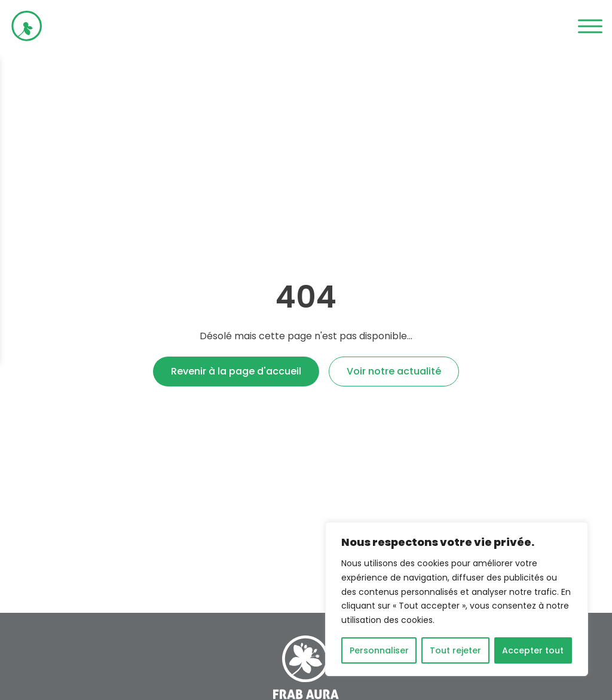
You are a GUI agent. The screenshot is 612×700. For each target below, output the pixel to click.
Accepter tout (533, 650)
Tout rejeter (455, 650)
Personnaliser (379, 650)
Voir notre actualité (394, 371)
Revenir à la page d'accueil (236, 371)
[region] (457, 599)
